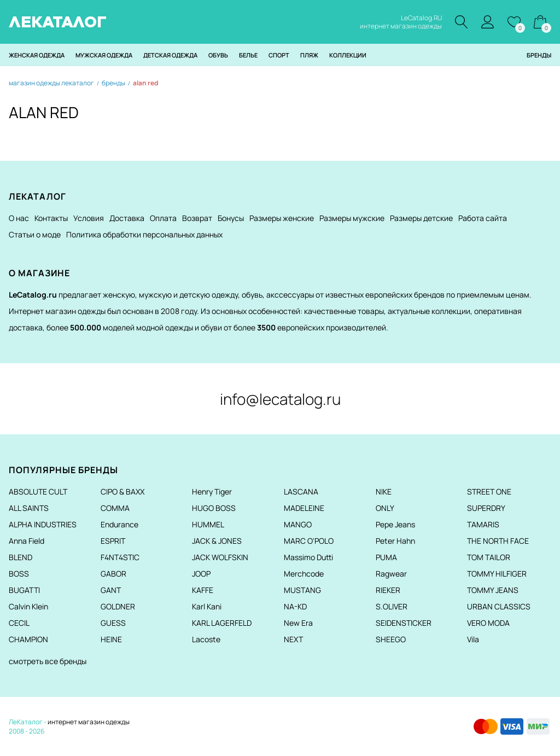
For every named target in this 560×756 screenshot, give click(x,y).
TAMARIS (483, 524)
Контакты (51, 218)
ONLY (385, 508)
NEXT (293, 639)
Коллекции (348, 55)
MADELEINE (304, 508)
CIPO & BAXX (122, 492)
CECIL (19, 623)
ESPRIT (113, 541)
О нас (19, 218)
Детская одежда (170, 55)
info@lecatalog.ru (280, 399)
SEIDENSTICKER (404, 623)
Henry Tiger (212, 492)
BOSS (19, 574)
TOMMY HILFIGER (497, 574)
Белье (248, 55)
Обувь (218, 55)
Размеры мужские (352, 218)
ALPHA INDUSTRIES (43, 524)
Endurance (119, 524)
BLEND (21, 557)
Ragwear (391, 574)
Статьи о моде (35, 234)
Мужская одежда (104, 55)
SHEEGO (391, 639)
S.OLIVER (392, 606)
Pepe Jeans (395, 524)
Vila (473, 639)
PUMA (386, 557)
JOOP (201, 574)
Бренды (539, 55)
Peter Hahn (395, 541)
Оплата (163, 218)
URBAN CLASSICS (499, 606)
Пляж (309, 55)
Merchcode (304, 574)
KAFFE (203, 590)
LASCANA (301, 492)
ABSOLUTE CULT (38, 492)
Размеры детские (421, 218)
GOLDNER (118, 606)
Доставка (127, 218)
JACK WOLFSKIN (220, 557)
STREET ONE (489, 492)
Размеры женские (282, 218)
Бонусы (231, 218)
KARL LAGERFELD (222, 623)
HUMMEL (208, 524)
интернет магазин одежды (89, 722)
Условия (89, 218)
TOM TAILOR (489, 557)
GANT (111, 590)
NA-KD (295, 606)
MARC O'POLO (309, 541)
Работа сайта (483, 218)
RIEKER (388, 590)
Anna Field (27, 541)
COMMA (115, 508)
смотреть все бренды (48, 661)
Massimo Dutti (308, 557)
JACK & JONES (217, 541)
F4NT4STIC (120, 557)
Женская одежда (37, 55)
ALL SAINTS (29, 508)
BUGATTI (24, 590)
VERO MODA (488, 623)
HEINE (111, 639)
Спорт (279, 55)
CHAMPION (28, 639)
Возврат (197, 218)
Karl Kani (207, 606)
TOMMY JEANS (493, 590)
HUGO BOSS (214, 508)
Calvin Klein (28, 606)
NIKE (384, 492)
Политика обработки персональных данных (144, 234)
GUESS (113, 623)
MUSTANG (302, 590)
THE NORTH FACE (498, 541)
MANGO (298, 524)
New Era (298, 623)
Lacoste (206, 639)
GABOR (113, 574)
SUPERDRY (486, 508)
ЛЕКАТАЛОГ (58, 22)
